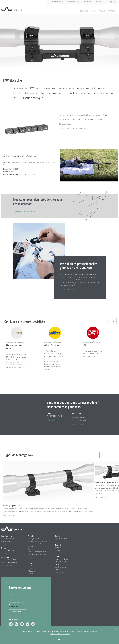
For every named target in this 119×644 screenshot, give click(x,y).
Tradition (31, 572)
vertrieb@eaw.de (78, 427)
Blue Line (31, 550)
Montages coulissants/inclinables (39, 544)
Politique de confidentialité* (17, 606)
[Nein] (116, 629)
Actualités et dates (73, 2)
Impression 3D (33, 560)
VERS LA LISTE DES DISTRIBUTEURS (28, 212)
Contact (111, 10)
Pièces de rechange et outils (37, 555)
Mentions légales (60, 570)
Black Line (31, 552)
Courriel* (12, 598)
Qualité (30, 569)
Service (102, 10)
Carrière (99, 2)
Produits (84, 10)
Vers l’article (9, 519)
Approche (58, 551)
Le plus (93, 10)
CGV (56, 578)
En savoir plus (72, 292)
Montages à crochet (34, 547)
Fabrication (32, 574)
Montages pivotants (34, 542)
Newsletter (88, 2)
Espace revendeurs (58, 2)
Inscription (17, 615)
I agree (60, 640)
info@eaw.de (51, 423)
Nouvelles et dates (61, 565)
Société (30, 577)
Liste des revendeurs (62, 553)
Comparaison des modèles (37, 558)
